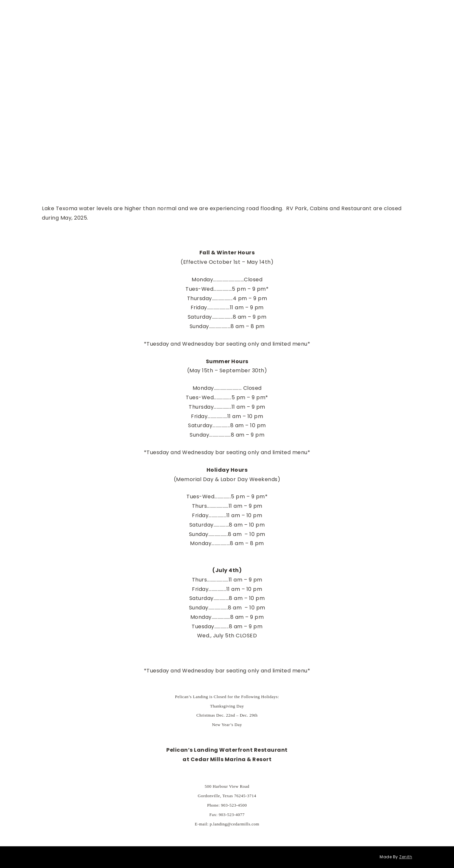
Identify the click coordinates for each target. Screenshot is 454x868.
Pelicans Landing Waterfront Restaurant (364, 10)
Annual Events (258, 10)
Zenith (406, 857)
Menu (105, 10)
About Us (296, 10)
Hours (128, 10)
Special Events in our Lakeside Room (188, 10)
